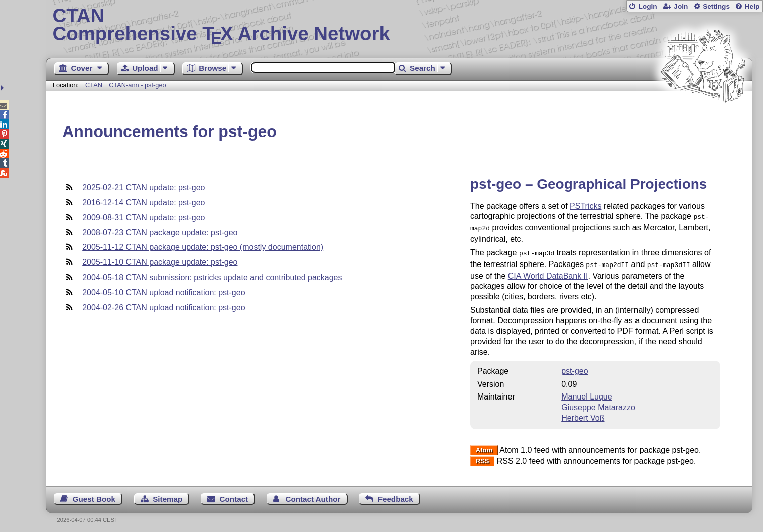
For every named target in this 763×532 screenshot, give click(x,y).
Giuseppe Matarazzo (598, 403)
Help (752, 6)
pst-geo (575, 367)
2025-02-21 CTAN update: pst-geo (144, 187)
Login (647, 6)
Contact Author (313, 495)
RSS (483, 457)
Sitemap (167, 495)
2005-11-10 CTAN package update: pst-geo (160, 262)
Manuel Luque (587, 393)
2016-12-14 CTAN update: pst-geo (144, 203)
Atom (484, 446)
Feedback (396, 495)
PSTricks (586, 206)
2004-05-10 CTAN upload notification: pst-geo (164, 292)
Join (681, 6)
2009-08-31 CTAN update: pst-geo (144, 218)
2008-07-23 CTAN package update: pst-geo (160, 233)
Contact (234, 495)
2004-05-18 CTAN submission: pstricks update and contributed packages (212, 277)
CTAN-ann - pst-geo (138, 85)
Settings (716, 6)
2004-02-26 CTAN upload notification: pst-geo (164, 307)
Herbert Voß (583, 414)
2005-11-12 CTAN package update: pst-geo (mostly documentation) (203, 247)
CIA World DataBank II (548, 272)
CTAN (94, 85)
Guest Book (94, 495)
